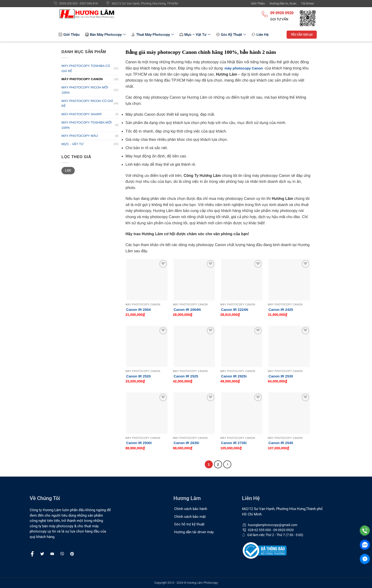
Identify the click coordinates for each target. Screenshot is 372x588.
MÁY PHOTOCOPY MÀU (80, 136)
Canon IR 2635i (186, 443)
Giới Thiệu (69, 35)
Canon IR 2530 (281, 376)
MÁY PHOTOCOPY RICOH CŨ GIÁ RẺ (87, 103)
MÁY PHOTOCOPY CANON (82, 79)
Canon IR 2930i (139, 443)
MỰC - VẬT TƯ (72, 144)
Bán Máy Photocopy (105, 35)
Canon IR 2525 (186, 376)
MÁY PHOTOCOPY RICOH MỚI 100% (85, 90)
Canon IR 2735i (234, 443)
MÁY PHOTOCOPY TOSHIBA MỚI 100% (86, 125)
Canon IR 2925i (234, 376)
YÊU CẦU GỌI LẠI (302, 35)
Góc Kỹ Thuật (231, 35)
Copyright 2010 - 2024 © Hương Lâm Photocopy (186, 583)
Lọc (68, 170)
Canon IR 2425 (281, 310)
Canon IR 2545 (281, 443)
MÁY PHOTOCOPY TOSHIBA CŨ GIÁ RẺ (86, 68)
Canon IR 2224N (235, 310)
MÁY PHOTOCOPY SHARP (82, 114)
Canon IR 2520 (138, 376)
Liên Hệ (260, 35)
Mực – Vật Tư (195, 35)
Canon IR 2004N (187, 310)
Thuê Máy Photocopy (153, 35)
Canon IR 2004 (138, 310)
